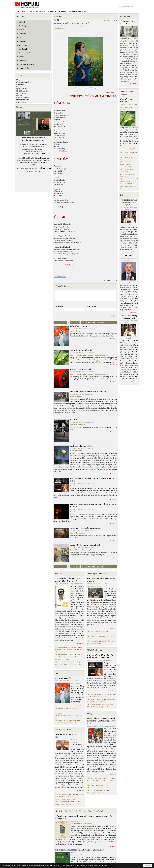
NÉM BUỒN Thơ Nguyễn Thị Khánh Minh (85, 545)
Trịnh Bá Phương (104, 793)
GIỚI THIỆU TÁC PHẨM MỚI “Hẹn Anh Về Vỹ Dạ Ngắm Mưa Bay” (79, 850)
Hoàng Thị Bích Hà (76, 397)
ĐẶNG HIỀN (70, 797)
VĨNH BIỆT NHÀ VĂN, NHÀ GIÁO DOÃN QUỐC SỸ (129, 202)
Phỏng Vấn (91, 714)
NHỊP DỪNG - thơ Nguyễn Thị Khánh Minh (86, 528)
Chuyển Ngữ (99, 811)
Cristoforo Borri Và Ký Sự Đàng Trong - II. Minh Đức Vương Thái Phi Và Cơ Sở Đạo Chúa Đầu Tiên (69, 657)
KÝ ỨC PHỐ (75, 420)
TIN (121, 195)
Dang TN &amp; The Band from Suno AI (96, 355)
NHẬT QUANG (60, 29)
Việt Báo (129, 338)
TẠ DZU (19, 87)
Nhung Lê (110, 702)
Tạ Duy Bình (20, 84)
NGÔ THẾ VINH (78, 584)
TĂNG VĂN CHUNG (23, 98)
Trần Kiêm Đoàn (110, 726)
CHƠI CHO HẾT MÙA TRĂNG (81, 446)
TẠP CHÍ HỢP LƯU (22, 100)
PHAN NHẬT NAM (103, 788)
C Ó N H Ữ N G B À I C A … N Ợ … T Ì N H (69, 736)
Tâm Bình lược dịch (22, 91)
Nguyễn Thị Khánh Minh (78, 425)
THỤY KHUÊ (63, 652)
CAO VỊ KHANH (130, 184)
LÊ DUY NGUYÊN (76, 355)
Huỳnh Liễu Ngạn (76, 331)
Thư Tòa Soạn (125, 16)
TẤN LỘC (19, 95)
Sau (114, 20)
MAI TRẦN (94, 783)
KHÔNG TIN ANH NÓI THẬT (81, 369)
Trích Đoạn (69, 811)
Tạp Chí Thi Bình (22, 102)
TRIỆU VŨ (74, 742)
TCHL (129, 225)
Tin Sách (59, 811)
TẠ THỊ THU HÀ (22, 89)
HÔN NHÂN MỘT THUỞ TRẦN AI (101, 641)
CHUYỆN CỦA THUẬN (98, 636)
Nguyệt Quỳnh (95, 793)
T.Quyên (19, 80)
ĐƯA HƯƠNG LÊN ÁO (79, 326)
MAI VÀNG (62, 799)
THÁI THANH (71, 799)
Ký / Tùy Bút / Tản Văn (63, 730)
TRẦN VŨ (95, 788)
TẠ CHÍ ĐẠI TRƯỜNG (23, 82)
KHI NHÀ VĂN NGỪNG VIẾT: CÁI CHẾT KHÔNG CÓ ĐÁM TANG (100, 656)
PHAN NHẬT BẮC (76, 451)
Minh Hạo (73, 486)
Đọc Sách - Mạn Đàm (83, 811)
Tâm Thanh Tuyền (22, 93)
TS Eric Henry (87, 824)
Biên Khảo (59, 574)
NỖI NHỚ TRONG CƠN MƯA (81, 350)
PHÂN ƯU (129, 256)
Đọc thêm (112, 338)
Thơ (56, 673)
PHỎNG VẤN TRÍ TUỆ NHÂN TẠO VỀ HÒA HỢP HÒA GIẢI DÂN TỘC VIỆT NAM (101, 721)
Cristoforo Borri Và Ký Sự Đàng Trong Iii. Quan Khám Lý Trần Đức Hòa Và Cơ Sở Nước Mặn (68, 650)
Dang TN (89, 550)
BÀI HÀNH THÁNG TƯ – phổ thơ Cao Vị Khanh (129, 181)
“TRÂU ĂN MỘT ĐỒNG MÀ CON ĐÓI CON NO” (88, 392)
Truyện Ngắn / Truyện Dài (97, 574)
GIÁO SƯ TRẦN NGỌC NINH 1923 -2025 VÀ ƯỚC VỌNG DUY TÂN (67, 580)
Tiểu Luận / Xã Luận (95, 650)
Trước (108, 20)
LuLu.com (46, 158)
